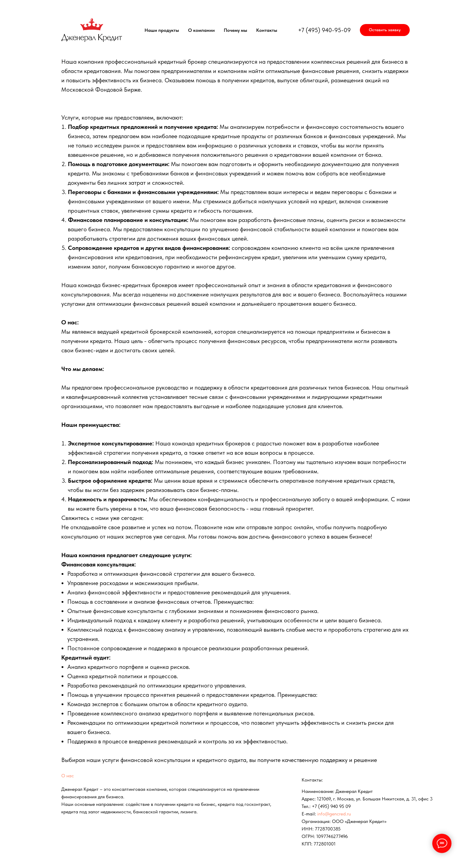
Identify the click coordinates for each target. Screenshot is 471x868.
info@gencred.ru (334, 814)
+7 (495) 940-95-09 (324, 30)
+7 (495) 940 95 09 (331, 806)
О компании (201, 30)
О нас (68, 776)
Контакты (267, 30)
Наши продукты (162, 30)
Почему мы (235, 30)
